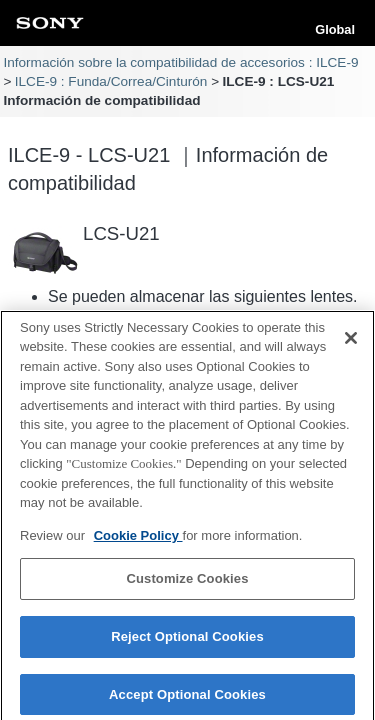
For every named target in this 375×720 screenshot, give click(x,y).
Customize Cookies (187, 584)
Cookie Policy (138, 541)
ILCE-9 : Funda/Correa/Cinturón (111, 81)
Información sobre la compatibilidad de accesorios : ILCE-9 (180, 62)
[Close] (351, 343)
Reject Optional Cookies (187, 642)
